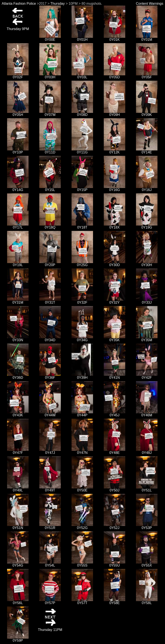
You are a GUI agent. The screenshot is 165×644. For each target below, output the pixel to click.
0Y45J (115, 414)
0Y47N (82, 451)
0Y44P (82, 414)
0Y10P (18, 151)
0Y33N (18, 339)
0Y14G (18, 188)
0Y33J (147, 301)
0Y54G (18, 564)
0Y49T (50, 489)
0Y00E (50, 38)
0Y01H (82, 38)
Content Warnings (150, 4)
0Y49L (18, 489)
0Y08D (82, 113)
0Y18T (82, 226)
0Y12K (115, 151)
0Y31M (18, 301)
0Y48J (147, 451)
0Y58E (115, 601)
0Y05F (147, 76)
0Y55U (115, 564)
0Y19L (18, 263)
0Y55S (82, 564)
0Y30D (115, 263)
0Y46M (147, 414)
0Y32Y (115, 301)
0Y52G (82, 526)
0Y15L (50, 188)
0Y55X (147, 564)
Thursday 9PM (18, 27)
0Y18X (115, 226)
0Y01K (115, 38)
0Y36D (18, 376)
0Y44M (50, 414)
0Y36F (50, 376)
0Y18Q (50, 226)
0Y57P (50, 601)
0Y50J (115, 489)
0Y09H (115, 113)
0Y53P (147, 526)
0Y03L (82, 76)
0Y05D (115, 76)
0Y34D (50, 339)
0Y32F (82, 301)
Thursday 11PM (50, 628)
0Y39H (82, 376)
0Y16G (115, 188)
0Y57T (82, 601)
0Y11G (82, 151)
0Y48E (115, 451)
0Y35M (147, 339)
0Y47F (18, 451)
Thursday (58, 4)
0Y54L (50, 564)
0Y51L (147, 489)
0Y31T (50, 301)
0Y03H (50, 76)
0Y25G (82, 263)
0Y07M (50, 113)
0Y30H (147, 263)
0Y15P (82, 188)
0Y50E (82, 489)
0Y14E (147, 151)
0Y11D (50, 151)
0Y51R (50, 526)
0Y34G (82, 339)
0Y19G (147, 226)
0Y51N (18, 526)
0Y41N (115, 376)
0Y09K (147, 113)
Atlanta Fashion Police (19, 4)
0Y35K (115, 339)
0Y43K (18, 414)
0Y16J (147, 188)
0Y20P (50, 263)
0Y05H (18, 113)
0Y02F (18, 76)
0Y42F (147, 376)
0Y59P (18, 639)
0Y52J (115, 526)
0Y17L (18, 226)
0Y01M (147, 38)
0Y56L (18, 601)
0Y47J (50, 451)
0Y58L (147, 601)
